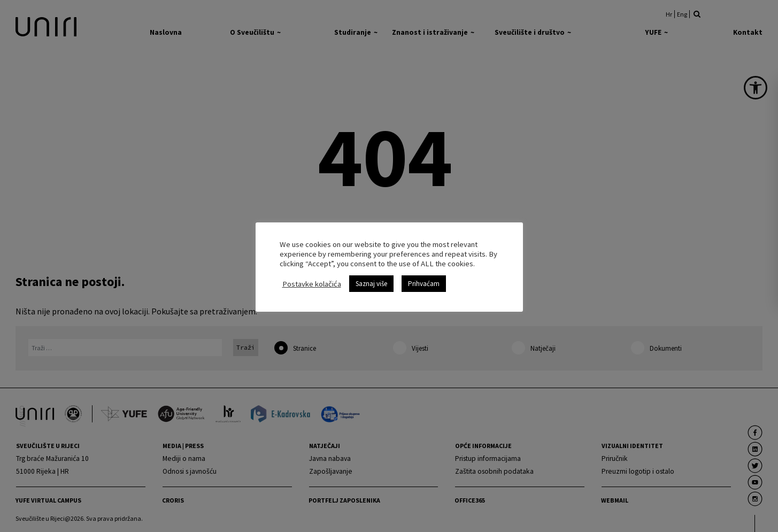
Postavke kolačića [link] (312, 284)
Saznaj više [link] (371, 284)
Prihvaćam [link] (424, 284)
